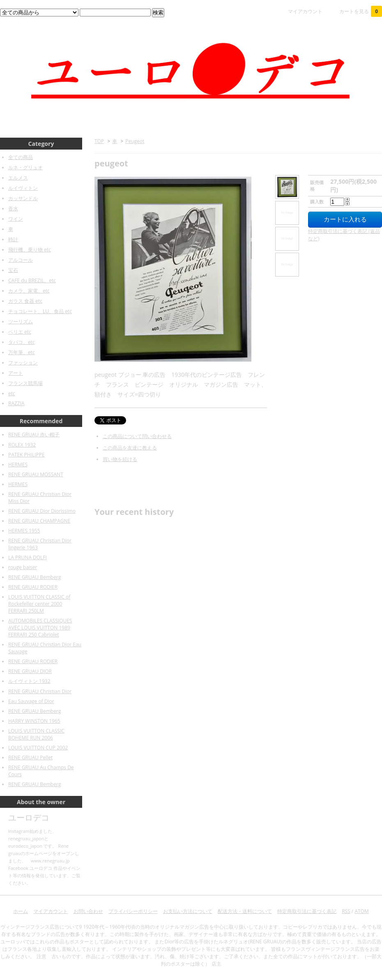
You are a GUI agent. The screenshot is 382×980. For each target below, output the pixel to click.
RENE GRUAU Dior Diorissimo (42, 511)
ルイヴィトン (23, 188)
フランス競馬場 (25, 383)
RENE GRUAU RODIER (33, 587)
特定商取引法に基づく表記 (307, 911)
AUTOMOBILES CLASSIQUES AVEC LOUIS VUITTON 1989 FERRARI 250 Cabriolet (40, 628)
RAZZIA (16, 403)
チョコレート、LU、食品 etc (40, 311)
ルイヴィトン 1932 (29, 681)
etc (12, 393)
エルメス (18, 178)
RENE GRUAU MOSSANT (36, 474)
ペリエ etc (20, 332)
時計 (13, 239)
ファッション (23, 363)
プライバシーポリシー (133, 911)
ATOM (361, 911)
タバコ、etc (22, 342)
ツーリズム (21, 322)
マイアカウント (305, 11)
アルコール (21, 260)
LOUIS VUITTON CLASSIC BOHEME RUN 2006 (36, 734)
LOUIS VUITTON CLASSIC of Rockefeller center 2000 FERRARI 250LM (39, 604)
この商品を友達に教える (130, 448)
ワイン (16, 219)
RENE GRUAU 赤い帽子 (34, 435)
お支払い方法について (188, 911)
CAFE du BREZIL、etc (32, 280)
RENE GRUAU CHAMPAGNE (39, 521)
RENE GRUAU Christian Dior (40, 691)
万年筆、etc (22, 352)
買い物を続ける (120, 459)
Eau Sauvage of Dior (31, 701)
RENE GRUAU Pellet (30, 757)
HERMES (18, 465)
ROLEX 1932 (22, 445)
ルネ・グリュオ (25, 167)
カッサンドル (23, 198)
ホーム (21, 911)
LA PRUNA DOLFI (28, 557)
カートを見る (361, 11)
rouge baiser (23, 567)
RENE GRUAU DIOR (30, 671)
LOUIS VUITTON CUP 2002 (38, 748)
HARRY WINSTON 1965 (34, 721)
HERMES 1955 (24, 531)
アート (16, 373)
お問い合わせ (88, 911)
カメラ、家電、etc (29, 291)
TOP (99, 141)
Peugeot (135, 141)
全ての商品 (21, 157)
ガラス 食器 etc (25, 301)
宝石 (13, 270)
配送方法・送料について (245, 911)
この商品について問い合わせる (137, 436)
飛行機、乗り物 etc (30, 250)
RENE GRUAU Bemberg (35, 577)
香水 (13, 209)
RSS (346, 911)
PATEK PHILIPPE (26, 455)
